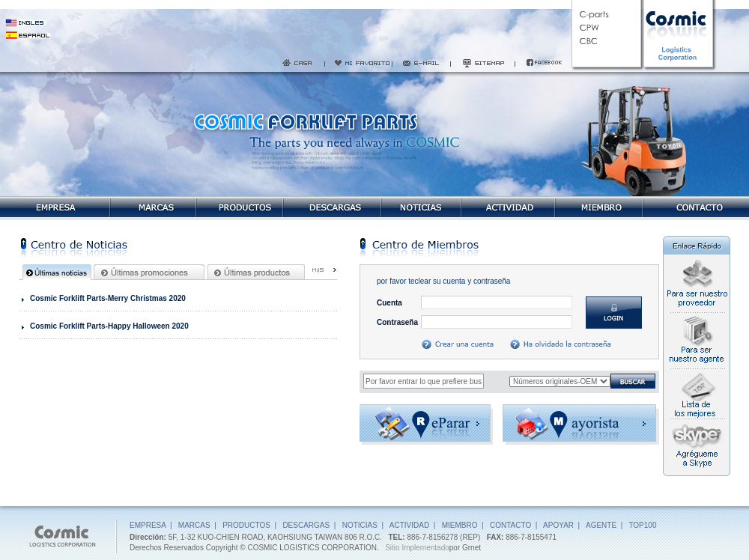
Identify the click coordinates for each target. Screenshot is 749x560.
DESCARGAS (306, 525)
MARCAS (194, 525)
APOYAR (558, 525)
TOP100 (642, 525)
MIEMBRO (460, 525)
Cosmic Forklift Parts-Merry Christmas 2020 (108, 298)
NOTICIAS (360, 525)
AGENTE (601, 525)
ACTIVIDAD (409, 525)
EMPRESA (148, 525)
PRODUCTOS (246, 525)
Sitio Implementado (417, 548)
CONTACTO (510, 525)
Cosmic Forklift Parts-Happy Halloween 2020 (109, 326)
